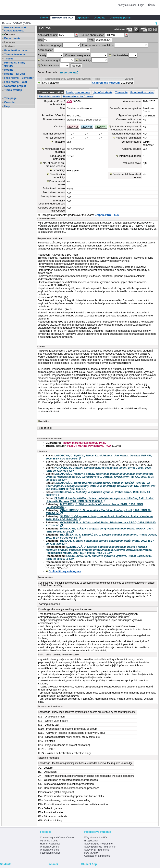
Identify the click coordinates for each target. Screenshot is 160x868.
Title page (10, 98)
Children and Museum (106, 83)
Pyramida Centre (49, 841)
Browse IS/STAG (63, 18)
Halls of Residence (50, 844)
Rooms (9, 70)
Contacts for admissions (97, 856)
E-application (91, 841)
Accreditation (45, 50)
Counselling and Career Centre (57, 838)
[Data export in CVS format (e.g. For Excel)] (144, 30)
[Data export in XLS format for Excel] (137, 30)
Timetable (121, 92)
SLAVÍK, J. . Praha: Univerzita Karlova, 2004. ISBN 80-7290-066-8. (100, 500)
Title (40, 40)
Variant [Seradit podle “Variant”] (129, 79)
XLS (116, 215)
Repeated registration (128, 138)
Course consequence (78, 55)
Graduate (100, 18)
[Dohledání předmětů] (127, 35)
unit (48, 35)
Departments (12, 38)
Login (141, 5)
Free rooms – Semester (19, 78)
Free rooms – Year (16, 82)
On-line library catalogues (65, 571)
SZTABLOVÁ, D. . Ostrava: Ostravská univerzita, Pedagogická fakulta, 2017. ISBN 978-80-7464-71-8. (99, 550)
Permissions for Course (78, 96)
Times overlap (13, 90)
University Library (50, 847)
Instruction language (50, 45)
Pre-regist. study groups (15, 64)
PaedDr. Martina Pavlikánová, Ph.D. (84, 443)
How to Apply (91, 853)
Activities (45, 421)
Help (7, 106)
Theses (9, 59)
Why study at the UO (95, 838)
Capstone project (15, 86)
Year (92, 40)
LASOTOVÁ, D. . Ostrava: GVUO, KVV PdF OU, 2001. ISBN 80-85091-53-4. (100, 477)
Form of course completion (98, 45)
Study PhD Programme (97, 850)
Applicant (83, 18)
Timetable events (15, 54)
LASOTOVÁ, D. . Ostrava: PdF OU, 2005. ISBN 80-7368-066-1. (101, 486)
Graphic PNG (103, 215)
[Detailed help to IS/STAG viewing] (155, 30)
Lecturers (10, 42)
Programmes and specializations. (15, 29)
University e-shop (50, 850)
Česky (152, 5)
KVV (69, 101)
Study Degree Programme (98, 844)
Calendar (10, 102)
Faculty (42, 55)
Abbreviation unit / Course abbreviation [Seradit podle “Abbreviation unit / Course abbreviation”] (68, 79)
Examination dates (16, 50)
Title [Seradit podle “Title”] (97, 79)
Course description (51, 92)
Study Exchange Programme (100, 847)
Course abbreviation (92, 35)
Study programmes (78, 92)
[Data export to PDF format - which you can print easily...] (129, 30)
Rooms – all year (15, 74)
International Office (50, 853)
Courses (10, 34)
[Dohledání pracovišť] (77, 35)
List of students (103, 92)
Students (9, 46)
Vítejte (44, 18)
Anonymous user (127, 5)
